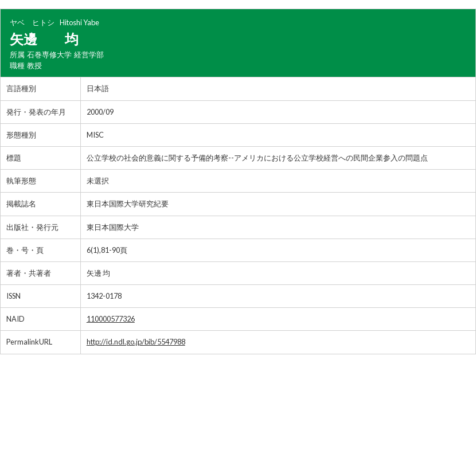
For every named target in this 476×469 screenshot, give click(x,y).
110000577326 (111, 319)
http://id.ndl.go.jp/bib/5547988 (136, 342)
